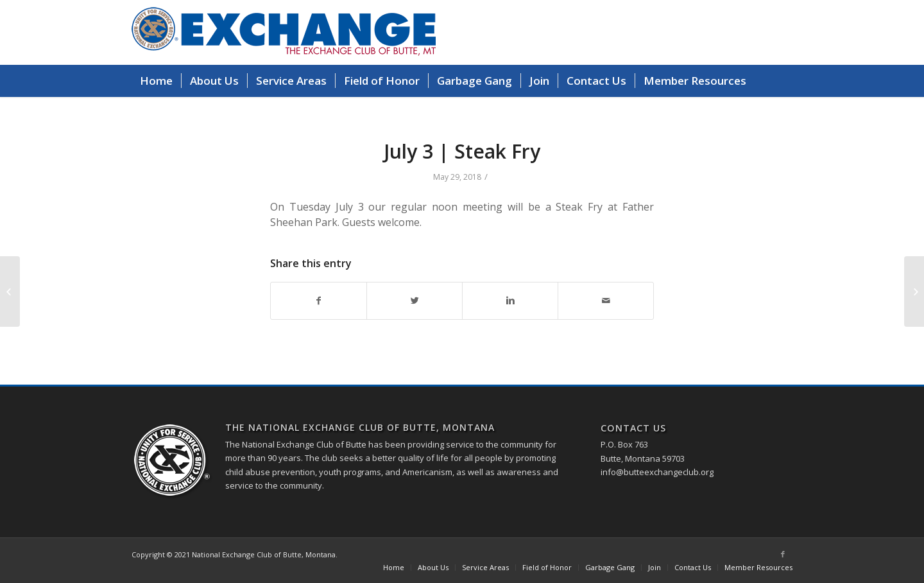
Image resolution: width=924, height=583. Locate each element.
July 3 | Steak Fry (462, 151)
